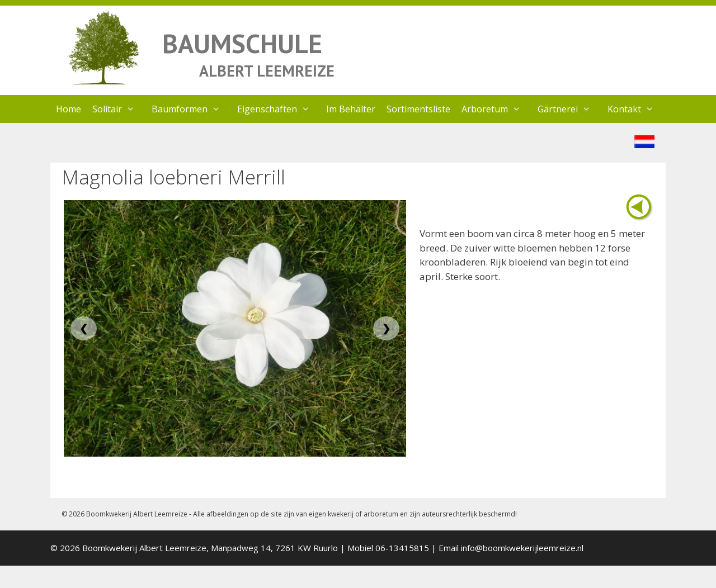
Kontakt (636, 109)
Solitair (119, 109)
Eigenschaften (279, 109)
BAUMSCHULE (242, 43)
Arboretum (497, 109)
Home (69, 109)
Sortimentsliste (418, 109)
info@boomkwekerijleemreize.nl (522, 548)
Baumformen (192, 109)
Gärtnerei (570, 109)
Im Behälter (351, 109)
